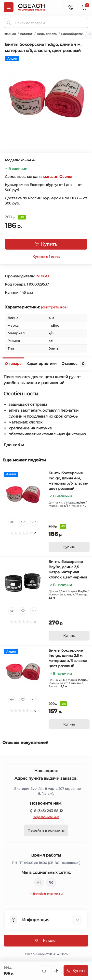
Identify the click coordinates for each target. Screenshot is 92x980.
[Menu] (9, 7)
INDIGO (42, 276)
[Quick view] (12, 522)
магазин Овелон (58, 177)
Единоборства (72, 34)
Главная (10, 34)
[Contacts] (71, 7)
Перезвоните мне (46, 817)
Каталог (26, 34)
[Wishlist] (23, 522)
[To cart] (69, 547)
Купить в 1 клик (46, 257)
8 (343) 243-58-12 (48, 811)
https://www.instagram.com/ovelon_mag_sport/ (39, 882)
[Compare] (34, 522)
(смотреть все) (54, 307)
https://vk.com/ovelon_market (51, 882)
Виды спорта (47, 34)
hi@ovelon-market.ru (46, 894)
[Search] (9, 23)
